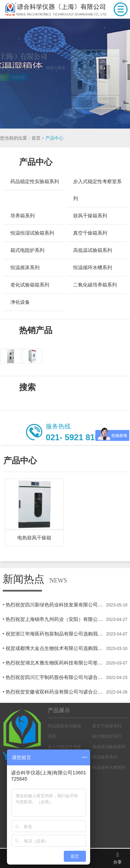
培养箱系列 (23, 216)
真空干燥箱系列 (90, 233)
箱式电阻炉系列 (27, 250)
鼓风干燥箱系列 (90, 216)
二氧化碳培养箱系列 (95, 285)
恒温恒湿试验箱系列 (32, 233)
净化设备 (20, 302)
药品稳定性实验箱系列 (35, 182)
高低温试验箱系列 (93, 250)
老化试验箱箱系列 (30, 285)
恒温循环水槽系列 (93, 268)
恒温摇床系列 (25, 268)
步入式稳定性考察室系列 (97, 190)
